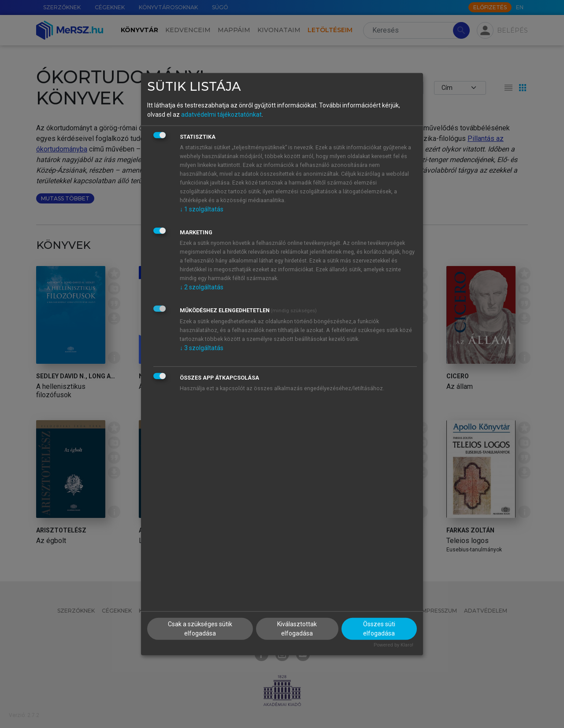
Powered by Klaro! (393, 645)
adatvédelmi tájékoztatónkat (221, 115)
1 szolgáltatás (202, 209)
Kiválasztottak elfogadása (297, 629)
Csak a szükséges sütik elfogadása (200, 629)
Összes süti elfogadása (379, 629)
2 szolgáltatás (202, 287)
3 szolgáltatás (202, 348)
